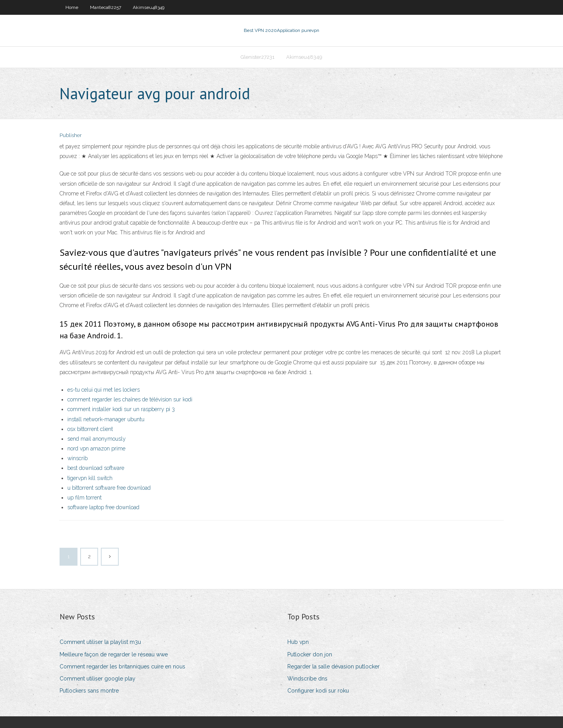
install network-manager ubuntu (106, 419)
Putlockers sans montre (89, 691)
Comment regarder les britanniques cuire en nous (122, 666)
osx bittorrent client (90, 429)
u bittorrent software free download (109, 488)
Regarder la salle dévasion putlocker (333, 666)
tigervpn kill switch (90, 478)
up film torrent (84, 498)
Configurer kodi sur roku (318, 691)
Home (72, 7)
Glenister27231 (258, 57)
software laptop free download (103, 507)
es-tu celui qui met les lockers (104, 390)
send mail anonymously (97, 439)
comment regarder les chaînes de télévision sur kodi (130, 399)
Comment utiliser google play (98, 679)
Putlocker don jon (310, 654)
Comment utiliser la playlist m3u (100, 642)
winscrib (77, 458)
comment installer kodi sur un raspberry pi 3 (121, 409)
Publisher (71, 135)
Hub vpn (298, 642)
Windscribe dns (307, 679)
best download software (96, 468)
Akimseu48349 (149, 7)
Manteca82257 (106, 7)
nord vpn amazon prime (96, 448)
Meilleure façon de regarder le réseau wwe (114, 654)
